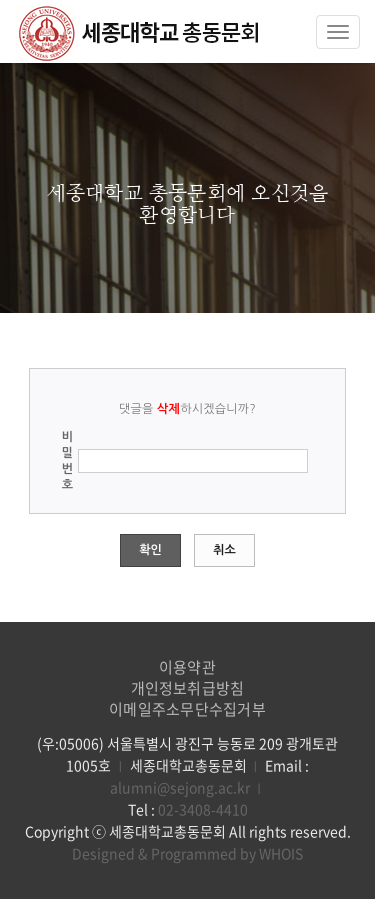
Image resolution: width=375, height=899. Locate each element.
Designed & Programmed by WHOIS (187, 853)
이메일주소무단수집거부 (187, 709)
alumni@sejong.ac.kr (180, 787)
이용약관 (187, 667)
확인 (150, 550)
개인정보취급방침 (188, 688)
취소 (224, 550)
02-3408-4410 (203, 809)
